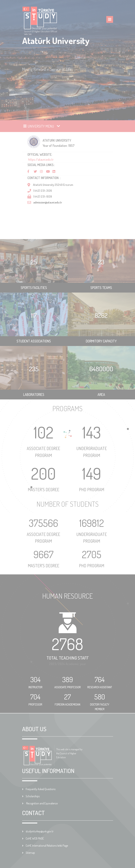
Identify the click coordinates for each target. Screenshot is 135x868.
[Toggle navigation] (42, 126)
